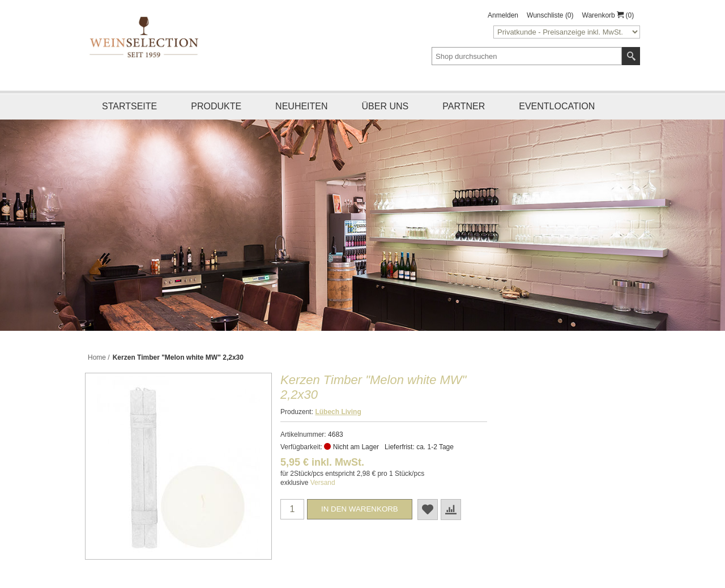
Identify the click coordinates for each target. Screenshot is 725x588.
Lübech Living (338, 412)
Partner (464, 106)
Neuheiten (301, 106)
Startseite (129, 106)
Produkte (216, 106)
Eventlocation (557, 106)
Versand (323, 483)
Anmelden (503, 15)
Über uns (385, 106)
